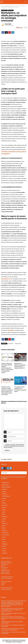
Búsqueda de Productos (6, 563)
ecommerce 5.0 (9, 6)
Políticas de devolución (6, 581)
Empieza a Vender (5, 572)
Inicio (2, 6)
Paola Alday (8, 24)
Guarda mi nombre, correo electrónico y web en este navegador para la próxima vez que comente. (14, 446)
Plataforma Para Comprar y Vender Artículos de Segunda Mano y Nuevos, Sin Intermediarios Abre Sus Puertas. (7, 391)
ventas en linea (18, 344)
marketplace (11, 10)
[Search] (26, 2)
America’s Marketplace (6, 589)
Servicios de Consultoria (6, 578)
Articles (3, 585)
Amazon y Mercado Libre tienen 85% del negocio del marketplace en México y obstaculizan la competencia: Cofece (7, 368)
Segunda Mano (4, 564)
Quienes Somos (5, 568)
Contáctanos (4, 569)
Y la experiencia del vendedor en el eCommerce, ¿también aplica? (20, 389)
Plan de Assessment (6, 574)
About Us (3, 566)
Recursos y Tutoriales (6, 561)
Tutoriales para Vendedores (7, 577)
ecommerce (11, 344)
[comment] (14, 421)
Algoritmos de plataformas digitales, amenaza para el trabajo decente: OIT (20, 366)
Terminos (3, 583)
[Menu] (2, 2)
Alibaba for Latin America (7, 588)
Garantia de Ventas (5, 571)
